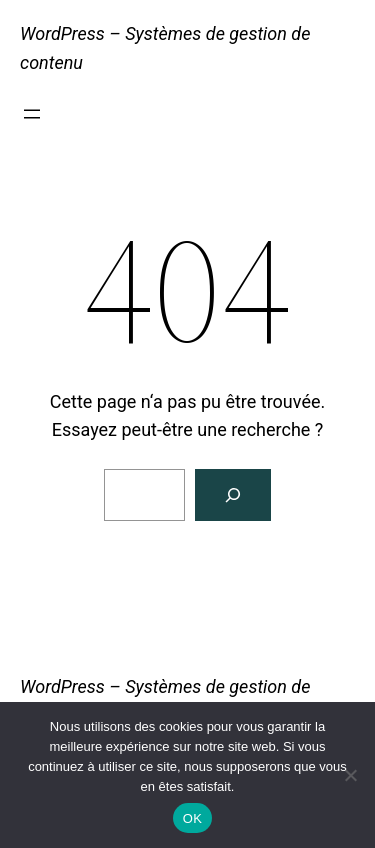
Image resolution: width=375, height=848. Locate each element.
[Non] (350, 775)
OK (192, 818)
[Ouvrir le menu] (32, 114)
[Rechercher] (233, 495)
